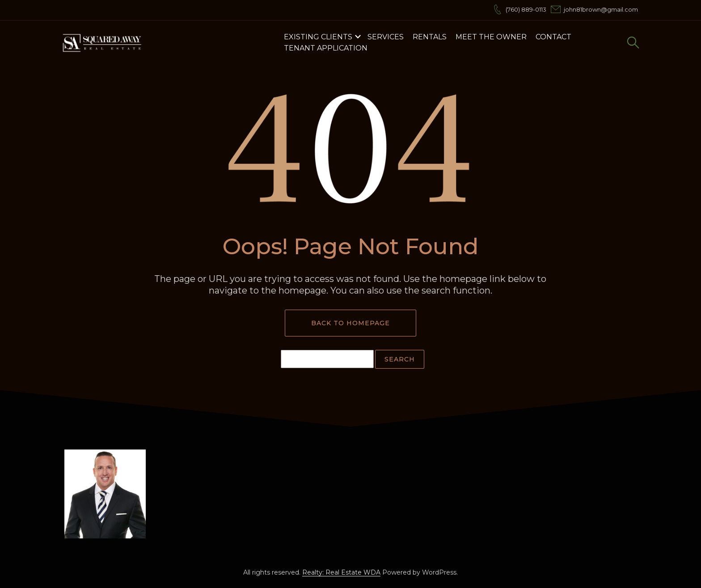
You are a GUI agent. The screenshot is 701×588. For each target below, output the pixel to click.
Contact (553, 37)
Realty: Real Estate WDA (341, 572)
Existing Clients (318, 37)
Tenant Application (326, 48)
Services (386, 37)
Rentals (430, 37)
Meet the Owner (491, 37)
